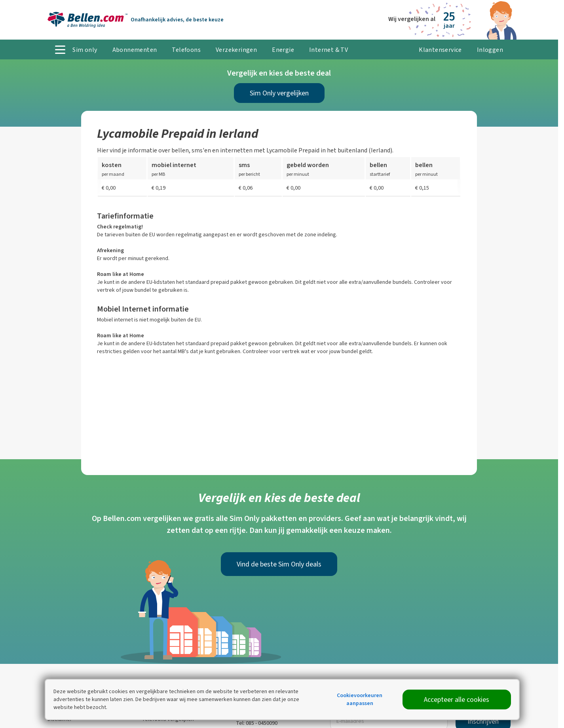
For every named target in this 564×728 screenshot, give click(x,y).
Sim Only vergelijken (279, 93)
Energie (283, 50)
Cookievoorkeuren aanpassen (360, 699)
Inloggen (490, 50)
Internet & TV (329, 50)
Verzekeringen (236, 50)
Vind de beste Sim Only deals (279, 564)
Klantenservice (440, 50)
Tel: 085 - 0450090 (257, 723)
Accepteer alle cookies (457, 699)
